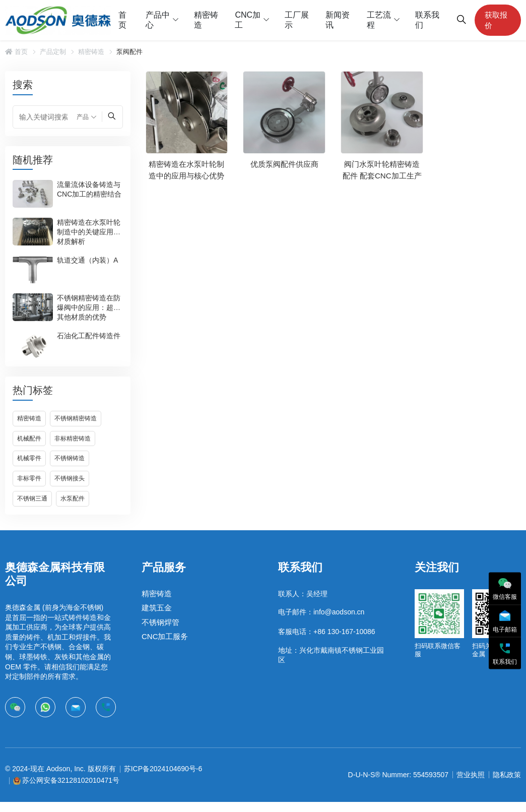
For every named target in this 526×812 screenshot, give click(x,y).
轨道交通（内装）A (87, 260)
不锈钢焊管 (160, 622)
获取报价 (496, 20)
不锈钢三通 (32, 498)
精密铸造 (206, 20)
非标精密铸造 (73, 439)
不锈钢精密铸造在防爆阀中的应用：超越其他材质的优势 (89, 307)
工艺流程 (379, 20)
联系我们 (427, 20)
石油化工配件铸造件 (89, 336)
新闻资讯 (338, 20)
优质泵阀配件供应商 (284, 164)
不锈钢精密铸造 (76, 418)
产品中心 (158, 20)
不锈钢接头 (70, 478)
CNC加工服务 (165, 636)
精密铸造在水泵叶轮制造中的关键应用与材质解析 (89, 232)
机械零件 (29, 458)
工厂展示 (297, 20)
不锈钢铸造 (70, 458)
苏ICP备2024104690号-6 (163, 769)
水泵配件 (73, 498)
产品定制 (53, 52)
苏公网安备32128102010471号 (71, 780)
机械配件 (29, 439)
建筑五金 (157, 608)
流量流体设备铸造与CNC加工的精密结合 (89, 189)
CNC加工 (248, 20)
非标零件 (29, 478)
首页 (122, 20)
